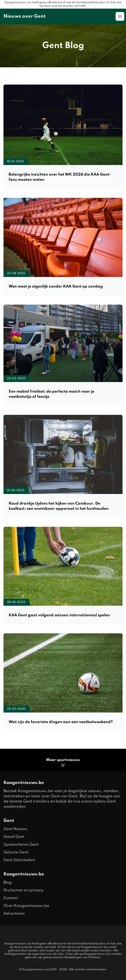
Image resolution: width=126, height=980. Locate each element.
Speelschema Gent (21, 845)
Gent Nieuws (15, 829)
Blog (8, 882)
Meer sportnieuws (63, 763)
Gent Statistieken (19, 860)
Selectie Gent (16, 852)
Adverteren (14, 914)
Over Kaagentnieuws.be (26, 906)
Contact (11, 898)
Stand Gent (14, 837)
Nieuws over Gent (25, 16)
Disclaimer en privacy (23, 890)
